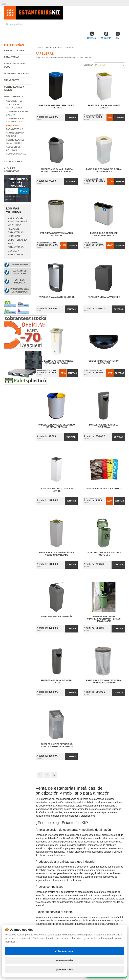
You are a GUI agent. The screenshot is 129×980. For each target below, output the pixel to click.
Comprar (71, 118)
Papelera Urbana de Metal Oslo (57, 682)
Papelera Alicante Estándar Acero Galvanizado (57, 554)
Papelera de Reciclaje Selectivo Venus (104, 234)
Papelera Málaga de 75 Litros (57, 297)
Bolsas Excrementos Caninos (104, 489)
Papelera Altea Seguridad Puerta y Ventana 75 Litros (57, 745)
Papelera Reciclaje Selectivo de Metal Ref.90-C (57, 426)
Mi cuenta (106, 35)
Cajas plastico (14, 161)
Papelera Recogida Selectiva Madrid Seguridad (104, 682)
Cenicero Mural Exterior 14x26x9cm (104, 362)
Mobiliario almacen (16, 73)
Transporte (12, 80)
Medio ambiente (14, 97)
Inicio (41, 47)
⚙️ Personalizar (64, 970)
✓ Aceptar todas (65, 951)
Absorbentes (14, 101)
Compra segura (20, 265)
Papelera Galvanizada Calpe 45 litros (57, 107)
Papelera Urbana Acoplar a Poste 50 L (104, 554)
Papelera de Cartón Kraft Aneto (104, 107)
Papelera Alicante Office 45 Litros (57, 490)
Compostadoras (16, 154)
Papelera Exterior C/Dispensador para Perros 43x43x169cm (104, 619)
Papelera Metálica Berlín (57, 617)
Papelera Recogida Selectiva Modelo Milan (104, 170)
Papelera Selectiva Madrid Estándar (57, 234)
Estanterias (12, 57)
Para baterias (15, 129)
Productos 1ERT (14, 50)
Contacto (92, 35)
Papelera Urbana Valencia (104, 297)
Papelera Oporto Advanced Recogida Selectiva (57, 362)
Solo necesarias (65, 960)
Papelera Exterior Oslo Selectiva (104, 426)
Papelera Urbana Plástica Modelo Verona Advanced (57, 170)
